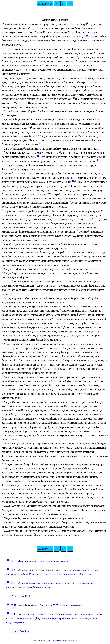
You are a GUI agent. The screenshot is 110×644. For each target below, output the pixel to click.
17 (63, 3)
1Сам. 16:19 (24, 596)
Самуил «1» (45, 3)
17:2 (13, 561)
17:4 (13, 570)
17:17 (14, 605)
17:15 (13, 596)
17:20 (13, 631)
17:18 (14, 614)
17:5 (13, 583)
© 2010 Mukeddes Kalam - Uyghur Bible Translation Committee (55, 640)
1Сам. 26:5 (24, 631)
